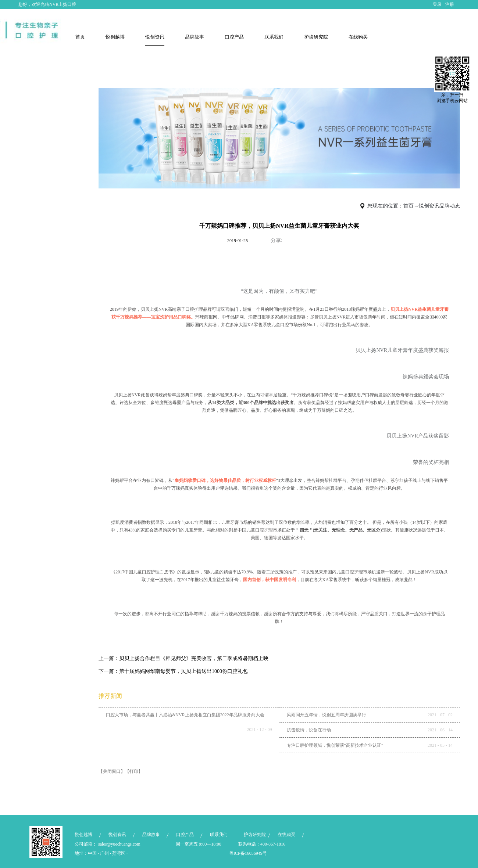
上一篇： (183, 658)
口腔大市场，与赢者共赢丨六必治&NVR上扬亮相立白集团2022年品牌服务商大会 (185, 715)
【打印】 (134, 771)
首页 (80, 37)
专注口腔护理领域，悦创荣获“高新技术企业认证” (335, 745)
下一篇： (173, 671)
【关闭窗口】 (112, 771)
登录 (437, 4)
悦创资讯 (429, 206)
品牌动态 (450, 206)
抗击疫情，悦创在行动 (309, 730)
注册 (450, 4)
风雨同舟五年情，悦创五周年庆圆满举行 (327, 715)
